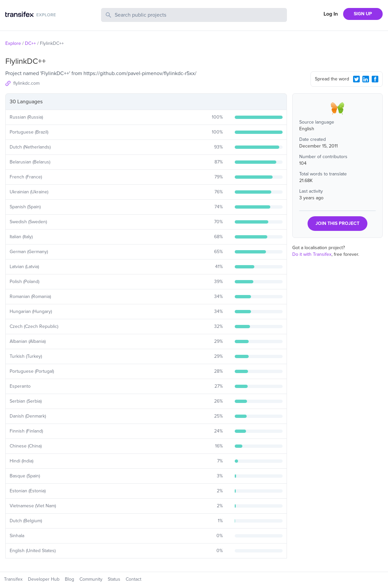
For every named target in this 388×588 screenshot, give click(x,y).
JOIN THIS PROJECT (337, 223)
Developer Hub (44, 579)
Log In (331, 14)
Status (114, 579)
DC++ (30, 43)
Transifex (13, 579)
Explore (13, 43)
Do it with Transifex (312, 254)
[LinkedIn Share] (366, 79)
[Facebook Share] (375, 79)
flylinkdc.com (26, 83)
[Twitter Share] (356, 79)
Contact (133, 579)
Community (91, 579)
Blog (69, 579)
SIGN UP (363, 14)
